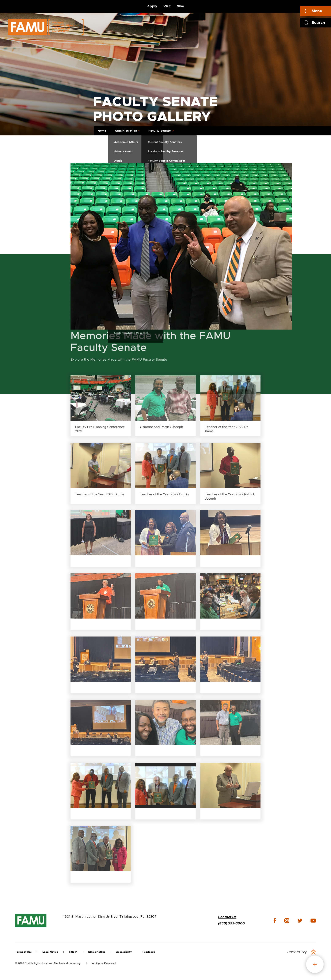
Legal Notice (50, 952)
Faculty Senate (160, 131)
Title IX (73, 952)
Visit (167, 6)
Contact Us (227, 917)
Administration (126, 131)
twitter (300, 921)
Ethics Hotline (97, 952)
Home (102, 131)
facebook (275, 921)
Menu (317, 11)
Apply (152, 6)
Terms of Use (23, 952)
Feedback (149, 952)
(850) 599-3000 (231, 923)
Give (180, 6)
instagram (287, 921)
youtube (313, 921)
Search (318, 22)
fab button (315, 964)
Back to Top (297, 952)
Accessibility (124, 952)
